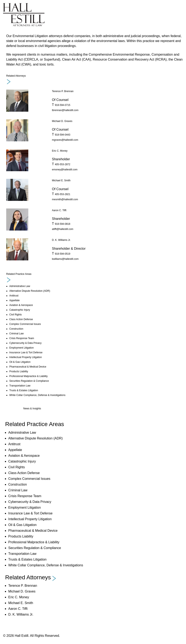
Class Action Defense (21, 319)
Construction (16, 329)
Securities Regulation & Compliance (29, 381)
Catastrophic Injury (20, 310)
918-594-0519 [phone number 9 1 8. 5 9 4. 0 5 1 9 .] (63, 254)
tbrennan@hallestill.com (65, 110)
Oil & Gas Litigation (20, 362)
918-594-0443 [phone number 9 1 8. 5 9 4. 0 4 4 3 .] (63, 135)
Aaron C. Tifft (59, 210)
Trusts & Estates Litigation (24, 390)
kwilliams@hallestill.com (65, 259)
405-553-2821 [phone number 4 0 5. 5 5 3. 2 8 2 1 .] (63, 194)
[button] (31, 578)
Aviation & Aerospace (21, 305)
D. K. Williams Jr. (61, 240)
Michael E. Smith (61, 180)
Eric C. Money (60, 151)
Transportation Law (20, 386)
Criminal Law (16, 334)
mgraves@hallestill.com (65, 140)
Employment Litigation (21, 348)
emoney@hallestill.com (65, 170)
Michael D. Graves (62, 121)
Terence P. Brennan (63, 91)
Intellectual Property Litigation (26, 357)
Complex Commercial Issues (25, 324)
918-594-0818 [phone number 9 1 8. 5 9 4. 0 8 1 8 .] (63, 224)
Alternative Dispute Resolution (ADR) (30, 291)
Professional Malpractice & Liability (28, 376)
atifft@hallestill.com (63, 229)
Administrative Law (20, 286)
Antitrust (14, 296)
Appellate (14, 300)
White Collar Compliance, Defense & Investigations (37, 395)
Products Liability (19, 371)
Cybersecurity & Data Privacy (25, 343)
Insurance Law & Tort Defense (26, 352)
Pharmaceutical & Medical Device (28, 367)
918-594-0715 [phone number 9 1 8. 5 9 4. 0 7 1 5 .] (63, 105)
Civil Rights (15, 315)
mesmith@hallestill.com (65, 199)
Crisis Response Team (22, 338)
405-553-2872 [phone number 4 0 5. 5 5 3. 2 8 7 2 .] (63, 164)
